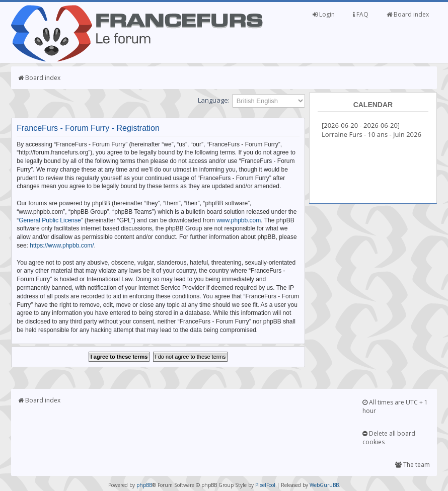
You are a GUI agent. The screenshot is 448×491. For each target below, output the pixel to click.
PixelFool (265, 485)
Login (324, 14)
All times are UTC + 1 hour (395, 406)
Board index (408, 14)
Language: (214, 100)
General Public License (50, 220)
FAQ (361, 14)
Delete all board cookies (389, 438)
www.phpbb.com (239, 220)
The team (413, 465)
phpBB (144, 485)
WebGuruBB (324, 485)
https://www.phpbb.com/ (62, 245)
